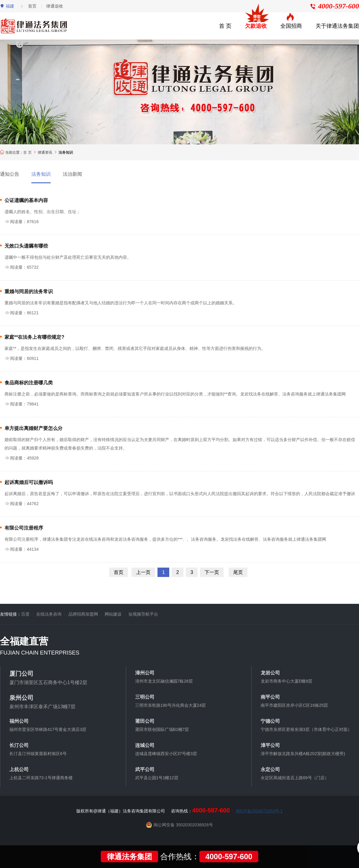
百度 (25, 614)
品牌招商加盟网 (83, 614)
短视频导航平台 (143, 614)
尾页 (238, 572)
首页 (32, 6)
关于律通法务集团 (337, 26)
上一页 (143, 572)
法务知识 (41, 174)
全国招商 (291, 26)
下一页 (212, 572)
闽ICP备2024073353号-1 (259, 811)
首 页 (225, 26)
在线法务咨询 (49, 614)
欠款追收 (256, 26)
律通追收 (55, 6)
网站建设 (113, 614)
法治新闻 (72, 174)
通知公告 (10, 174)
